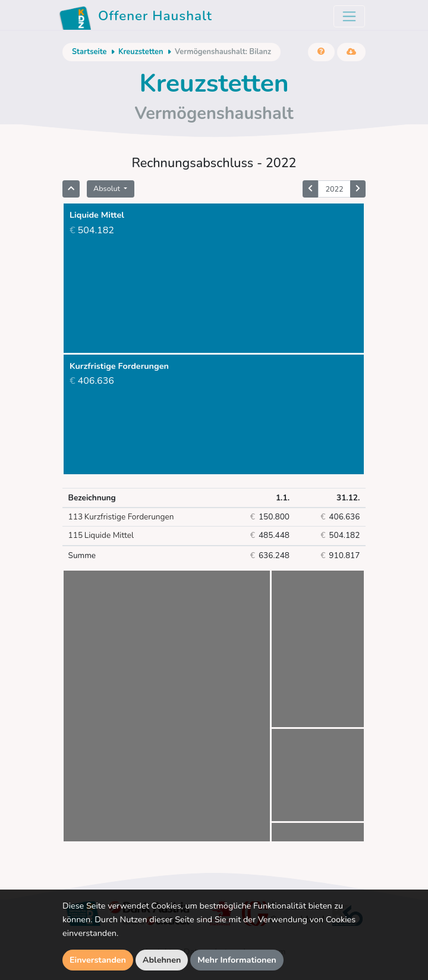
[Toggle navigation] (349, 16)
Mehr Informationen (237, 960)
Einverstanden (98, 960)
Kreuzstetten (141, 52)
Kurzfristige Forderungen (121, 517)
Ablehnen (162, 960)
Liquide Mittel (101, 536)
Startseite (89, 52)
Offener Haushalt (136, 18)
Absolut (108, 188)
